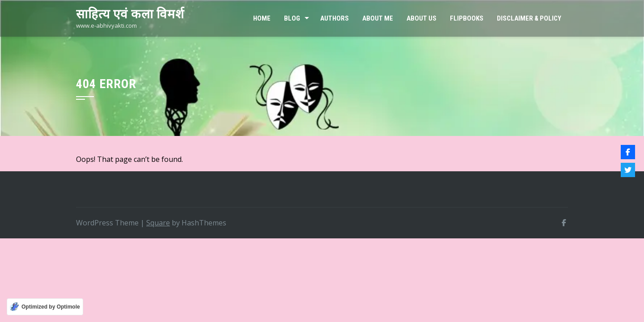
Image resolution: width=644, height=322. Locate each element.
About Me (378, 18)
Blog (292, 18)
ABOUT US (422, 18)
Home (262, 18)
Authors (335, 18)
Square (158, 223)
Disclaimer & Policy (529, 18)
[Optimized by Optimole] (45, 307)
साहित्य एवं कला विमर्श (130, 14)
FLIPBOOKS (467, 18)
